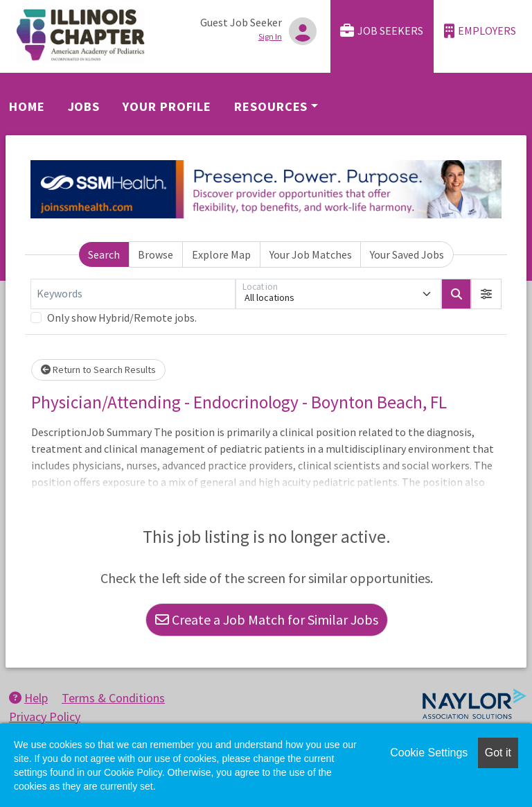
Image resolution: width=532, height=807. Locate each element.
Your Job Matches (311, 254)
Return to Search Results (98, 370)
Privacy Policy (45, 717)
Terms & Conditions (113, 698)
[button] (486, 294)
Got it (498, 753)
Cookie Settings (429, 753)
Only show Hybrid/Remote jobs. (122, 318)
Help (28, 698)
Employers (480, 31)
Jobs (84, 106)
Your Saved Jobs (407, 254)
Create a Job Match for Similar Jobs (267, 619)
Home (27, 106)
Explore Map (221, 254)
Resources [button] (271, 106)
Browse (156, 254)
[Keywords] (133, 294)
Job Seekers (382, 31)
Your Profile (167, 106)
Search (104, 254)
